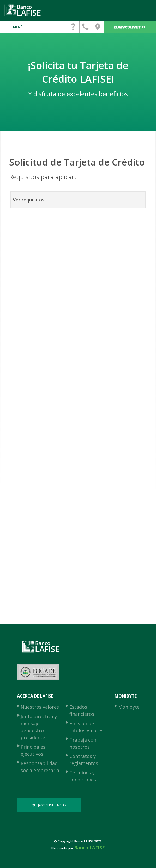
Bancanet (130, 27)
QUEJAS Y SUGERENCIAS (49, 805)
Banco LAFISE (89, 848)
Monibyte (129, 707)
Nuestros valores (40, 707)
